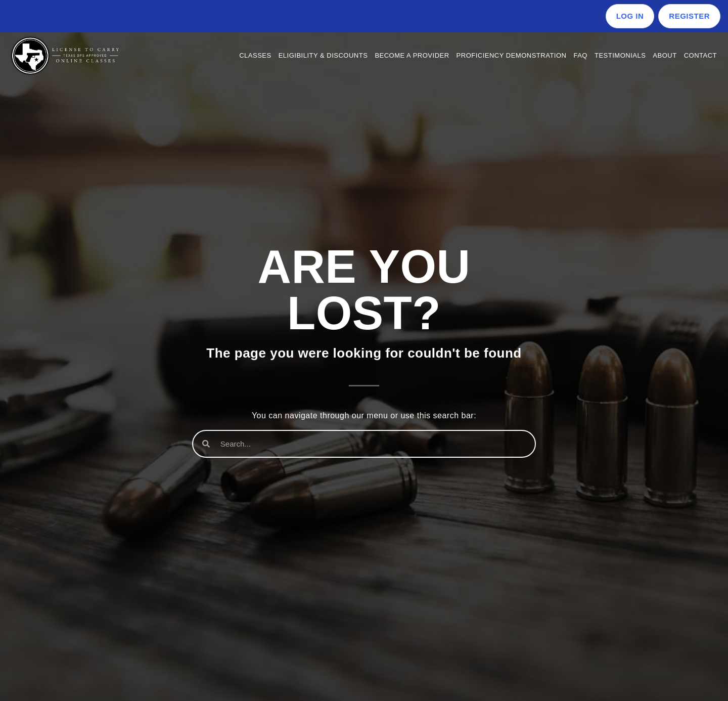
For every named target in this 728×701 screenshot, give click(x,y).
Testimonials (620, 55)
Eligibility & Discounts (323, 55)
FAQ (580, 55)
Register (689, 16)
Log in (630, 16)
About (665, 55)
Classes (255, 55)
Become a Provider (412, 55)
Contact (700, 55)
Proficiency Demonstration (512, 55)
